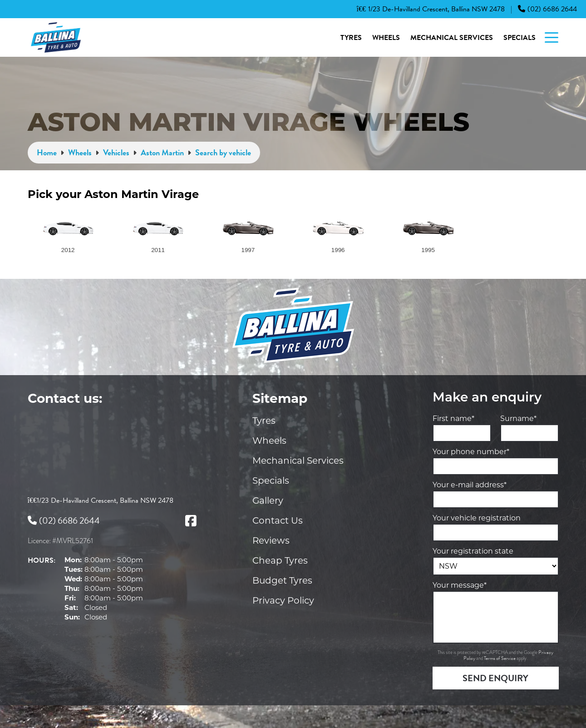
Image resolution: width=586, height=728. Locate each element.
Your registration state (473, 551)
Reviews (271, 540)
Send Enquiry (495, 678)
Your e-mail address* (470, 485)
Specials (520, 38)
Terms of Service (500, 658)
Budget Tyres (282, 580)
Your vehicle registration (477, 518)
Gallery (268, 500)
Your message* (460, 585)
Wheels (386, 38)
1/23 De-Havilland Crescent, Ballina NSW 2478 (431, 9)
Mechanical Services (452, 38)
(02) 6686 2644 (547, 9)
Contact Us (278, 520)
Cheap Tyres (280, 560)
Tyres (351, 38)
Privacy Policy (283, 600)
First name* (453, 418)
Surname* (518, 418)
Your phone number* (471, 452)
